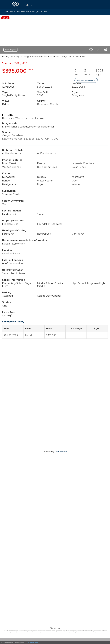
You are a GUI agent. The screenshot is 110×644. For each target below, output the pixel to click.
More (29, 5)
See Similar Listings (86, 80)
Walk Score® (61, 451)
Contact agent (10, 50)
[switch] (91, 50)
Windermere (32, 643)
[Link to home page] (16, 4)
